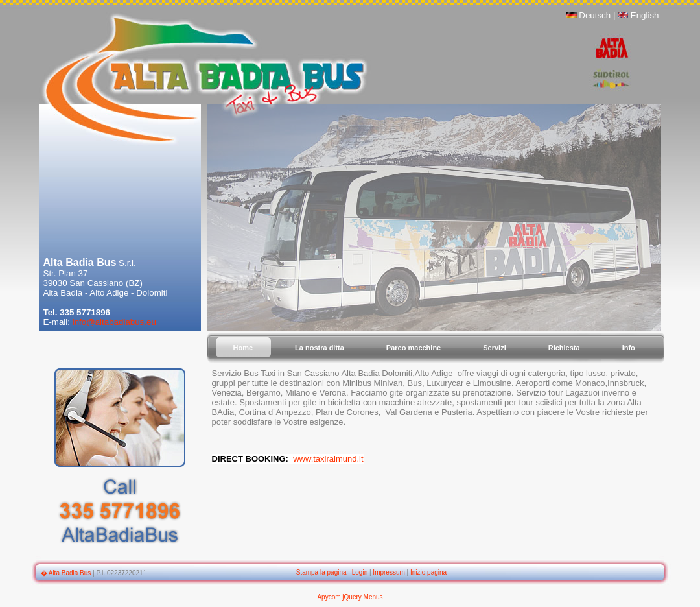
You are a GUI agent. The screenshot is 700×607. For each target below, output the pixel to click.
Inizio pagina (428, 572)
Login (360, 572)
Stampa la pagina (321, 572)
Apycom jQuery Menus (350, 597)
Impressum (389, 572)
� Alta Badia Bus (66, 573)
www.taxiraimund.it (328, 459)
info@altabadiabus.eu (114, 322)
